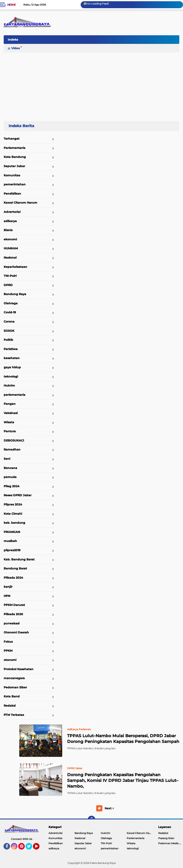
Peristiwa (11, 349)
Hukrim (9, 386)
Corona (9, 322)
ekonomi (10, 239)
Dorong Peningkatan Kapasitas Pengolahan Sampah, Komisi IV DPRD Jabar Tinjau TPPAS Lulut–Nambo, (123, 780)
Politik (8, 340)
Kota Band (12, 696)
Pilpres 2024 (13, 504)
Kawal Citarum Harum (20, 203)
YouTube (39, 848)
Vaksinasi (11, 413)
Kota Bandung (15, 157)
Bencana (10, 468)
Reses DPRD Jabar (18, 495)
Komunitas (12, 175)
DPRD (8, 285)
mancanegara (14, 678)
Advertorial (12, 212)
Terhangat (12, 139)
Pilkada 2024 (13, 578)
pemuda (10, 477)
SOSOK (9, 331)
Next (109, 808)
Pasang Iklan (166, 838)
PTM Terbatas (14, 715)
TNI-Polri (10, 276)
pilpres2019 (12, 550)
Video (16, 48)
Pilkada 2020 (13, 614)
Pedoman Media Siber (171, 843)
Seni (7, 459)
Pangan (10, 404)
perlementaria (15, 395)
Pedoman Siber (15, 687)
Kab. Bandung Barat (19, 559)
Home (12, 5)
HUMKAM (11, 248)
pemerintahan (15, 184)
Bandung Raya (15, 294)
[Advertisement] (91, 85)
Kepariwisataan (15, 267)
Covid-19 (10, 312)
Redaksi (10, 706)
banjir (8, 587)
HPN (7, 596)
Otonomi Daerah (16, 632)
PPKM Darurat (14, 605)
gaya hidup (12, 367)
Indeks (13, 40)
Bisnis (8, 230)
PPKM (8, 651)
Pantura (10, 431)
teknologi (11, 376)
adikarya (10, 221)
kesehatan (12, 358)
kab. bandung (14, 523)
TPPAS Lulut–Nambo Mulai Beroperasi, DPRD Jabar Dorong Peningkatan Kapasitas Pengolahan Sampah (123, 739)
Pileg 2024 (12, 486)
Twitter (31, 848)
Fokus (8, 642)
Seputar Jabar (14, 166)
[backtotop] (91, 819)
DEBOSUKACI (14, 440)
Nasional (10, 258)
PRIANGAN (12, 532)
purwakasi (12, 623)
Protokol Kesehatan (19, 669)
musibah (10, 541)
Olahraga (11, 303)
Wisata (9, 422)
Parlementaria (15, 148)
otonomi (10, 660)
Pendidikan (12, 194)
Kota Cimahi (13, 514)
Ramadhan (12, 449)
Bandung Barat (15, 568)
